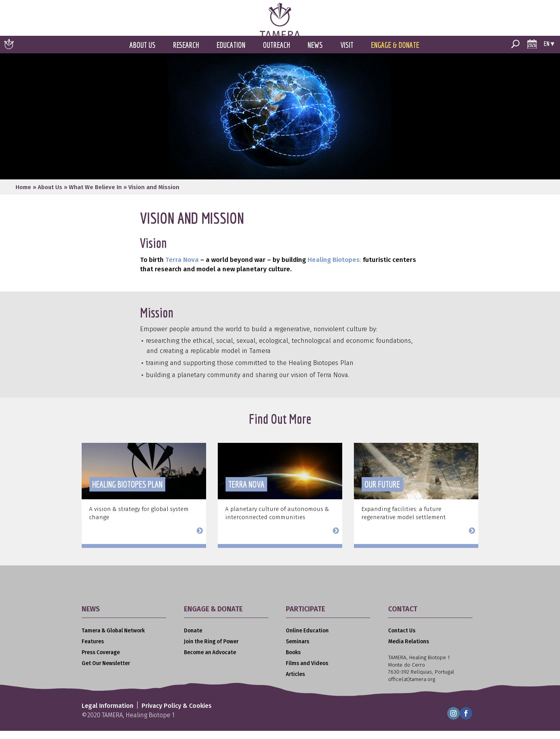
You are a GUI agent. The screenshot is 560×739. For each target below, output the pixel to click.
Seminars (297, 650)
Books (293, 661)
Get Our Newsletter (106, 672)
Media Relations (409, 650)
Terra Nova (182, 268)
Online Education (307, 639)
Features (93, 650)
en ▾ (549, 52)
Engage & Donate (395, 54)
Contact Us (402, 639)
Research (186, 54)
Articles (295, 683)
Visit (347, 54)
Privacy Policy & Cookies (177, 714)
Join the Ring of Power (211, 650)
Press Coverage (101, 661)
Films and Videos (307, 672)
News (315, 54)
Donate (193, 639)
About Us (143, 54)
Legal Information (108, 714)
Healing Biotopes (334, 268)
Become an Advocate (210, 661)
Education (231, 54)
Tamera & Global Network (113, 639)
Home (23, 196)
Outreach (276, 54)
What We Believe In (95, 196)
